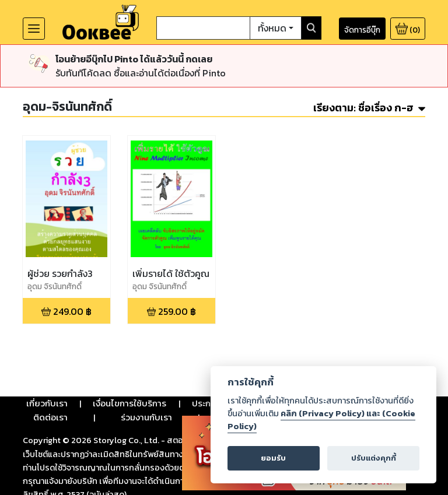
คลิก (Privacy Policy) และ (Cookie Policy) (321, 420)
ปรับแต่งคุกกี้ (374, 458)
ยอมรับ (273, 458)
